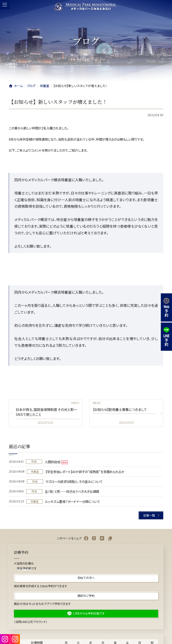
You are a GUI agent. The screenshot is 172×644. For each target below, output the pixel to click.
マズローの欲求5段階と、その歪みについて (74, 481)
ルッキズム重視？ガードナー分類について (73, 501)
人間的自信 (52, 462)
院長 (34, 462)
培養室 (35, 472)
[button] (151, 515)
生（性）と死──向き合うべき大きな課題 (72, 492)
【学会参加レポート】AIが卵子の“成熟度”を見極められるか (85, 472)
